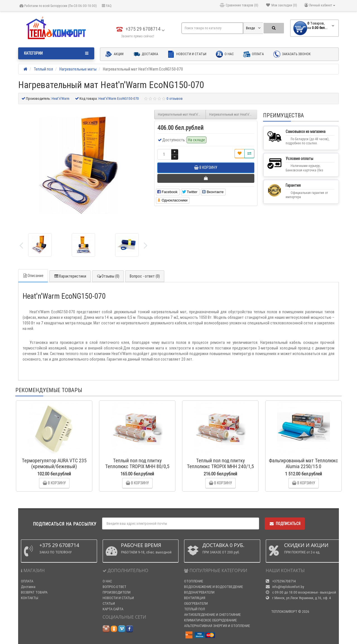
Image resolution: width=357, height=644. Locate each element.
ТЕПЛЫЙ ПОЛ (195, 609)
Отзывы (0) (108, 276)
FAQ (107, 6)
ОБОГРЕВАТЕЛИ (196, 603)
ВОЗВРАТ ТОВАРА (34, 592)
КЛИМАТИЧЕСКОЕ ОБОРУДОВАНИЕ (210, 620)
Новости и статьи (187, 54)
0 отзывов (175, 99)
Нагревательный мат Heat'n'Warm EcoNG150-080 (233, 114)
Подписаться (285, 524)
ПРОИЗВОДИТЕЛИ (117, 592)
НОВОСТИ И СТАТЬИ (118, 598)
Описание (33, 276)
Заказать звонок (292, 54)
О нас (225, 54)
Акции (114, 54)
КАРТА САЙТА (113, 609)
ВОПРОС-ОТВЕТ (114, 587)
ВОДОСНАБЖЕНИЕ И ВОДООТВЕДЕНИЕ (214, 587)
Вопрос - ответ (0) (145, 276)
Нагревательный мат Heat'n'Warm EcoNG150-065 (182, 114)
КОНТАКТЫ (30, 598)
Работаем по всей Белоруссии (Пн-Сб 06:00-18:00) (58, 6)
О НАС (107, 581)
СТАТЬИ (109, 603)
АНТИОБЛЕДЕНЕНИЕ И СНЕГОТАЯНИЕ (212, 615)
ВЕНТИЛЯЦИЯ (195, 598)
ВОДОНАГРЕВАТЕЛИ (199, 592)
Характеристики (70, 276)
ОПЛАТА (27, 581)
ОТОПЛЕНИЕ (194, 581)
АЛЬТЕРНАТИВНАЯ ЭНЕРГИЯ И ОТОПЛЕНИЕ (217, 626)
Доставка (146, 54)
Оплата (254, 54)
